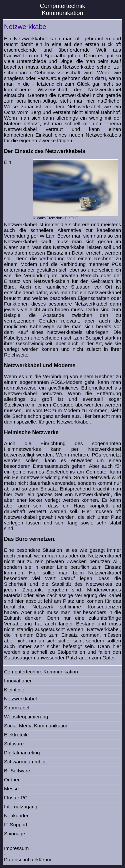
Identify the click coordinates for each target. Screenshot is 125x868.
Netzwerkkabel (79, 67)
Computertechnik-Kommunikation (41, 672)
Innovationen (18, 681)
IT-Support (16, 825)
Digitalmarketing (22, 753)
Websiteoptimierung (26, 717)
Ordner (12, 780)
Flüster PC (16, 798)
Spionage (14, 834)
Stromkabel (17, 708)
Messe (11, 789)
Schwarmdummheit (25, 762)
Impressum (16, 848)
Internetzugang (21, 807)
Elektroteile (16, 735)
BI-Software (17, 771)
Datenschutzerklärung (28, 860)
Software (14, 744)
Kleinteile (14, 690)
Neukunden (17, 816)
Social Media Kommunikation (36, 726)
